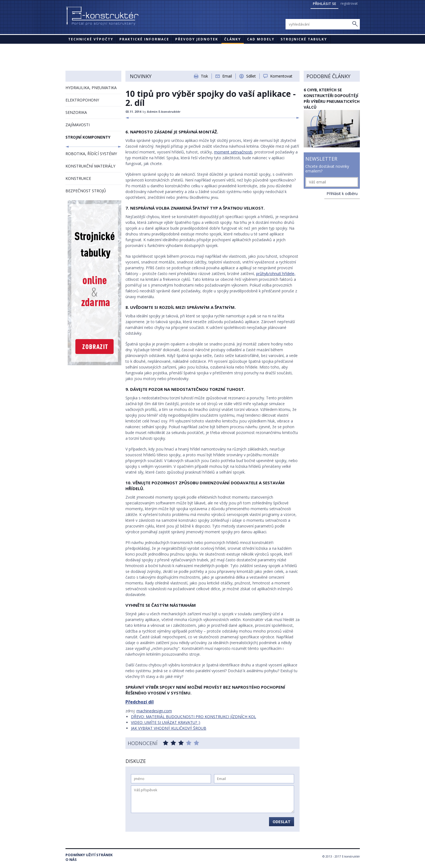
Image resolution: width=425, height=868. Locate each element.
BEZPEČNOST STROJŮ (86, 191)
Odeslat (282, 822)
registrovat (349, 3)
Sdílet (251, 76)
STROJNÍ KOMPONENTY (88, 137)
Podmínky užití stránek (89, 855)
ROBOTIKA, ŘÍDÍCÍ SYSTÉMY (91, 154)
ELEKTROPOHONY (82, 100)
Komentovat (281, 76)
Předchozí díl (140, 702)
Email (227, 76)
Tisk (204, 76)
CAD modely (261, 39)
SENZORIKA (76, 112)
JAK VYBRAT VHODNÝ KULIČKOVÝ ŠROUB (169, 728)
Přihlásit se (324, 4)
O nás (71, 860)
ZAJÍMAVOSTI (78, 125)
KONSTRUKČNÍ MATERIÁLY (90, 166)
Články (233, 39)
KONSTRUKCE (78, 178)
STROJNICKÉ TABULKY (304, 39)
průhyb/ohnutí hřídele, (276, 274)
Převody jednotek (197, 39)
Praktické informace (144, 39)
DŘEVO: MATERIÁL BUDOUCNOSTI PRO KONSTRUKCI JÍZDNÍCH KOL (194, 717)
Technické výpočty (91, 39)
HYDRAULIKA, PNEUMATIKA (91, 88)
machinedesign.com (154, 711)
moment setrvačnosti (233, 152)
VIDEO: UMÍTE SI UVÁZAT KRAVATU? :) (166, 722)
